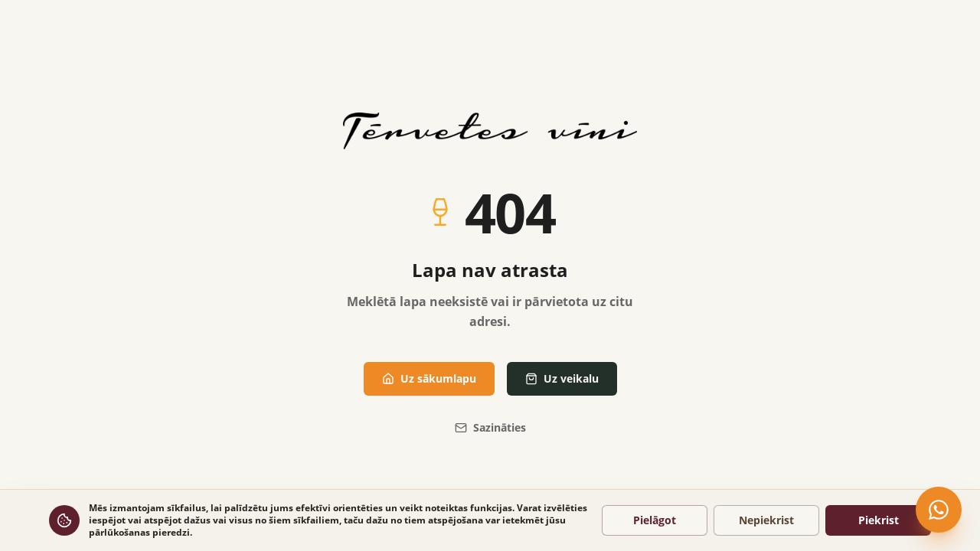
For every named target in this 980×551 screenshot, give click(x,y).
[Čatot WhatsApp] (939, 510)
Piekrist (879, 520)
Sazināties (490, 427)
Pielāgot (655, 520)
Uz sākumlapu (429, 378)
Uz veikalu (562, 378)
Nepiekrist (766, 520)
